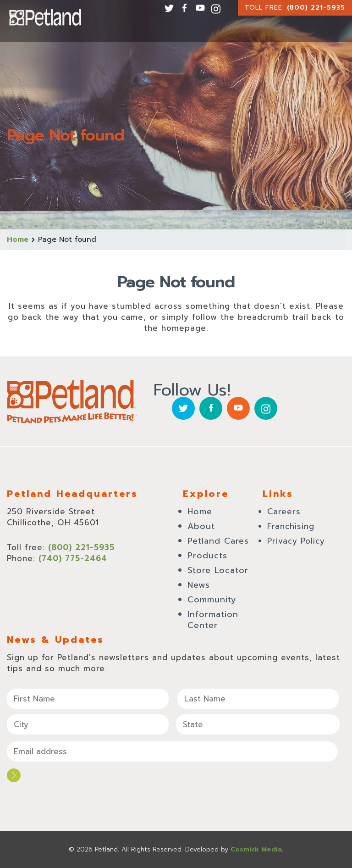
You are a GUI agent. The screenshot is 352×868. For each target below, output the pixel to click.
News (199, 585)
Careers (284, 512)
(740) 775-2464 (73, 558)
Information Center (213, 620)
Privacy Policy (296, 541)
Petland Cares (218, 541)
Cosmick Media (256, 849)
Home (18, 239)
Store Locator (218, 570)
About (201, 526)
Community (212, 600)
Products (207, 556)
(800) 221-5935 (316, 8)
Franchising (291, 526)
